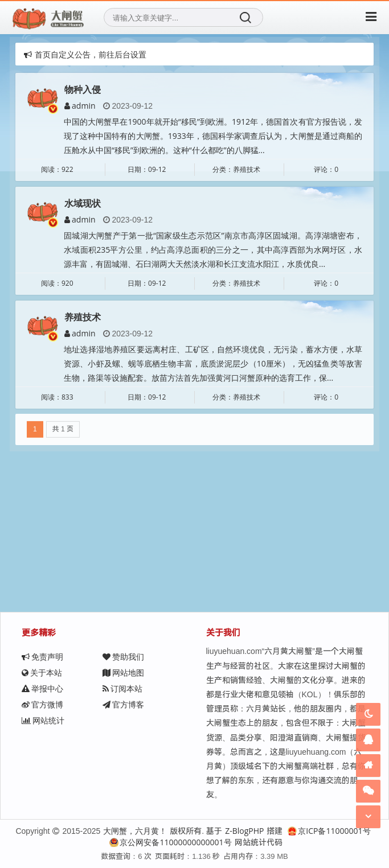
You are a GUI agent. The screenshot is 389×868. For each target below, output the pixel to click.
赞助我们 (123, 657)
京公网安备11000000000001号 (170, 842)
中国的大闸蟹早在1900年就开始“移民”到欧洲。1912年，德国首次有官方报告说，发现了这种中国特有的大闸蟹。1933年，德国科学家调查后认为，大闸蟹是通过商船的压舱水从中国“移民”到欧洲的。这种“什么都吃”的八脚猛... (213, 136)
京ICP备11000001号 (329, 831)
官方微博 (42, 704)
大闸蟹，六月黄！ (135, 831)
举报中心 (42, 688)
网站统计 (43, 720)
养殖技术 (83, 316)
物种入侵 (83, 89)
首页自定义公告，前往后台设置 (85, 54)
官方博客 (123, 704)
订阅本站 (122, 688)
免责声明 (42, 657)
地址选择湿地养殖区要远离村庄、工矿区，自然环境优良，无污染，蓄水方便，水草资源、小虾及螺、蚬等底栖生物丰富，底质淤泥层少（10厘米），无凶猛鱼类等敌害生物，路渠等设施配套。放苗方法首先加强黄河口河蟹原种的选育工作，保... (213, 363)
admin (80, 106)
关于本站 (42, 672)
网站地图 (123, 672)
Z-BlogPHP (244, 831)
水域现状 (83, 203)
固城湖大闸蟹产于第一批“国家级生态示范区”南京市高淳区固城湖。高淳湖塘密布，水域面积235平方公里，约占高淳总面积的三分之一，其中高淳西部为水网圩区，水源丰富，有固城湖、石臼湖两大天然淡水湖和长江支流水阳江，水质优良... (213, 250)
